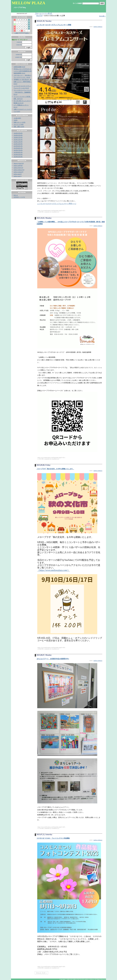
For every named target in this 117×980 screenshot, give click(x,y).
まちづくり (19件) (19, 124)
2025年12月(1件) (18, 140)
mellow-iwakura (18, 172)
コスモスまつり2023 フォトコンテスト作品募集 (53, 838)
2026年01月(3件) (18, 137)
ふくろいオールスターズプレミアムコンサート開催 (54, 25)
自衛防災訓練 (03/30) (19, 67)
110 (22, 163)
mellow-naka (17, 174)
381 (21, 166)
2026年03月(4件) (18, 133)
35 (23, 170)
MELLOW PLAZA (29, 3)
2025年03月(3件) (18, 157)
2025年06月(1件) (18, 152)
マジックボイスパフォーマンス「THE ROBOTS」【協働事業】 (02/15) (22, 92)
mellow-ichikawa (18, 170)
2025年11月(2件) (18, 142)
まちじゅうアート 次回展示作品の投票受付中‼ (53, 659)
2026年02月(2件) (18, 135)
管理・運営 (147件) (19, 127)
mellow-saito (17, 176)
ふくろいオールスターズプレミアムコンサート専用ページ (57, 204)
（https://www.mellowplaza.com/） (54, 570)
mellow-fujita (17, 168)
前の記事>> (102, 16)
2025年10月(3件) (18, 144)
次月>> (27, 33)
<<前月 (16, 33)
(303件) (16, 120)
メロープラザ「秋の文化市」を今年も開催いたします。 (55, 469)
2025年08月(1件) (18, 148)
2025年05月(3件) (18, 154)
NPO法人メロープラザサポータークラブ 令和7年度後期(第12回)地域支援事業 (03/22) (23, 71)
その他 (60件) (17, 118)
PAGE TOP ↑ (41, 973)
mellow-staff (17, 166)
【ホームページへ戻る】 (44, 14)
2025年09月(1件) (18, 146)
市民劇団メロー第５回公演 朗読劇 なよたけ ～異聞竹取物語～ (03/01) (23, 82)
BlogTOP (39, 16)
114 (22, 168)
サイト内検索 (77, 3)
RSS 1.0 (16, 195)
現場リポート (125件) (19, 122)
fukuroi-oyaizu (17, 163)
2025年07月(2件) (18, 150)
